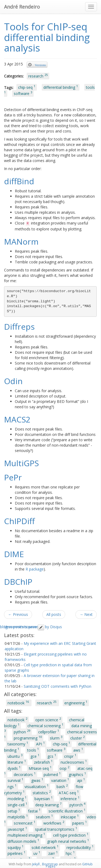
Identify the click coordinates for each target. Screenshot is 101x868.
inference (70, 799)
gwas (37, 780)
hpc (70, 853)
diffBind (19, 181)
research (38, 76)
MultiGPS (21, 463)
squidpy (15, 847)
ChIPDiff (19, 521)
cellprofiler (49, 731)
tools (33, 750)
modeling (17, 799)
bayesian (43, 799)
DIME (14, 554)
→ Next (86, 614)
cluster (77, 738)
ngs (12, 786)
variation (60, 780)
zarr (53, 853)
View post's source (24, 627)
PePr (13, 477)
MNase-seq (40, 768)
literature (17, 762)
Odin (13, 381)
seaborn (44, 817)
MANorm (21, 242)
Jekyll (36, 864)
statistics (42, 792)
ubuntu (15, 756)
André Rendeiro (22, 7)
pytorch (77, 804)
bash (62, 786)
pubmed (52, 774)
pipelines (16, 853)
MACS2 (17, 419)
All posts (54, 614)
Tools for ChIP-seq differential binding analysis (47, 37)
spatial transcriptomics (56, 829)
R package (35, 569)
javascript (17, 829)
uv (37, 853)
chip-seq (27, 87)
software (23, 93)
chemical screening (45, 726)
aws (78, 750)
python (22, 731)
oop (64, 768)
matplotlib (18, 817)
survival (15, 780)
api (81, 780)
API (40, 744)
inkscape (70, 817)
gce (35, 756)
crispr (70, 756)
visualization (36, 786)
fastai (34, 811)
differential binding (61, 87)
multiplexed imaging (26, 835)
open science (48, 719)
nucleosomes (74, 762)
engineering (76, 703)
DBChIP (18, 582)
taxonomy (18, 744)
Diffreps (19, 327)
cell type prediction (71, 835)
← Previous (18, 614)
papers (79, 823)
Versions (40, 65)
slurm (56, 738)
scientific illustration (67, 811)
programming (28, 738)
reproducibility (80, 847)
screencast (25, 823)
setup (14, 811)
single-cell (17, 804)
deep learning (48, 804)
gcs (52, 756)
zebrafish (43, 762)
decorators (25, 774)
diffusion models (23, 841)
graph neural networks (68, 841)
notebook (19, 703)
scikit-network (45, 847)
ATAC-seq (69, 792)
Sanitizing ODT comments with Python (58, 686)
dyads (14, 768)
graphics (77, 774)
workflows (54, 823)
